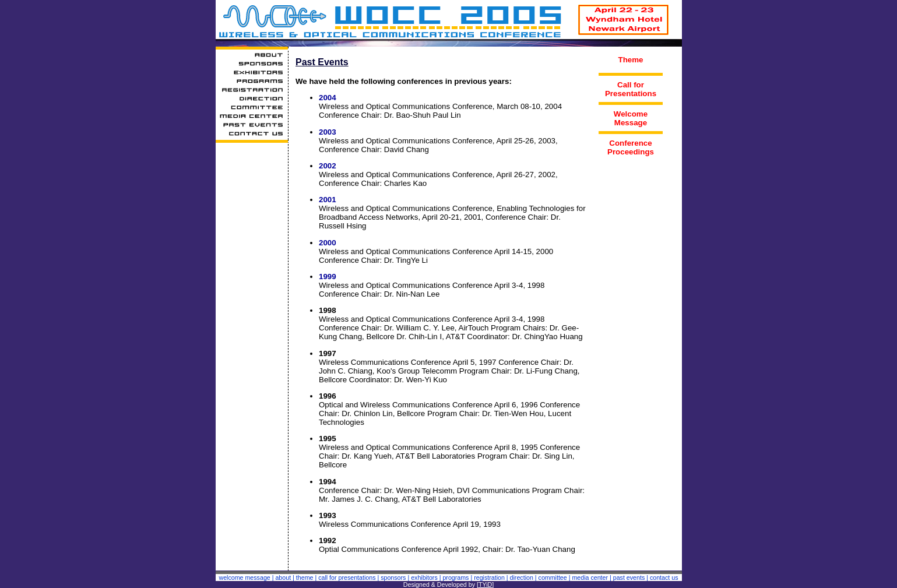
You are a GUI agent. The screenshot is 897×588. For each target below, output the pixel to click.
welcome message (244, 578)
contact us (664, 578)
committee (553, 578)
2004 (328, 98)
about (283, 578)
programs (455, 578)
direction (522, 578)
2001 (328, 200)
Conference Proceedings (631, 147)
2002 (328, 166)
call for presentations (347, 578)
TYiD (485, 585)
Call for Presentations (631, 89)
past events (629, 578)
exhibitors (424, 578)
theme (305, 578)
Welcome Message (631, 118)
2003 (328, 132)
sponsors (393, 578)
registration (489, 578)
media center (590, 578)
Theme (631, 60)
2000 (328, 243)
